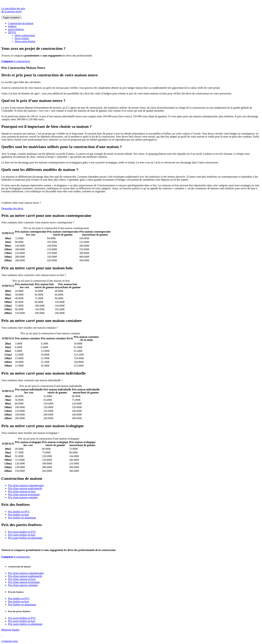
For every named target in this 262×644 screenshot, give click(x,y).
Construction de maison (21, 23)
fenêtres (12, 26)
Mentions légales (10, 630)
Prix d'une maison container (23, 497)
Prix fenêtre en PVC (19, 512)
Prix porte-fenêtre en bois (22, 535)
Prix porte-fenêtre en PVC (22, 532)
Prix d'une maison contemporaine (26, 485)
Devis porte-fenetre (25, 41)
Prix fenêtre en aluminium (22, 518)
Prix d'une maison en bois (22, 491)
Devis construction (25, 35)
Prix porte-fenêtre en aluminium (25, 538)
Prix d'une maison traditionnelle (25, 488)
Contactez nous (10, 641)
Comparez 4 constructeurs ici (91, 222)
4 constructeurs (16, 61)
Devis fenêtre (22, 38)
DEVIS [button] (12, 32)
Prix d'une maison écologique (24, 494)
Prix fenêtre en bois (18, 515)
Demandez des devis (12, 208)
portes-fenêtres (16, 29)
